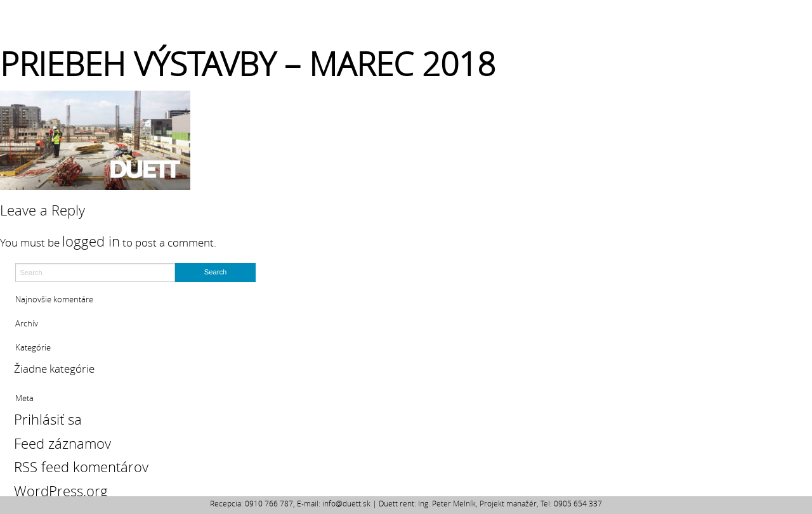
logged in (91, 241)
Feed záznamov (62, 443)
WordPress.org (61, 491)
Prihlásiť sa (48, 419)
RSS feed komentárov (81, 467)
